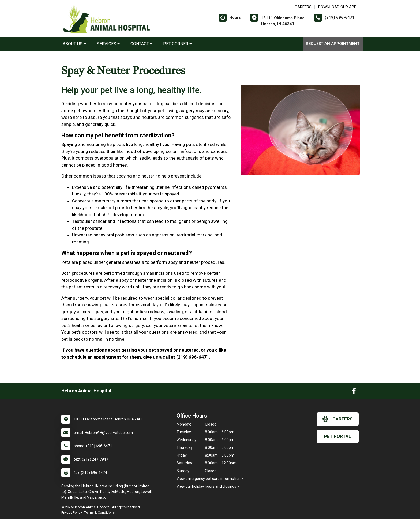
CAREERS (303, 7)
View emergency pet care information (209, 479)
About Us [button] (74, 44)
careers (338, 419)
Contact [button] (141, 44)
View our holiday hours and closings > (208, 486)
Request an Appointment (333, 44)
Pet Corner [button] (177, 44)
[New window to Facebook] (354, 392)
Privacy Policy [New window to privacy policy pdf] (72, 512)
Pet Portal (338, 436)
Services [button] (108, 44)
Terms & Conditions (100, 512)
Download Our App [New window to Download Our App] (337, 7)
